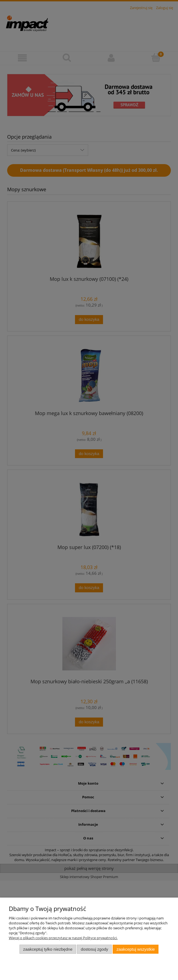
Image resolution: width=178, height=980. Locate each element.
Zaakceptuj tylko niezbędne (48, 949)
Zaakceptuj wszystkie (136, 949)
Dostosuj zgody (94, 949)
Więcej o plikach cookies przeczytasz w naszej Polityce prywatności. (63, 938)
